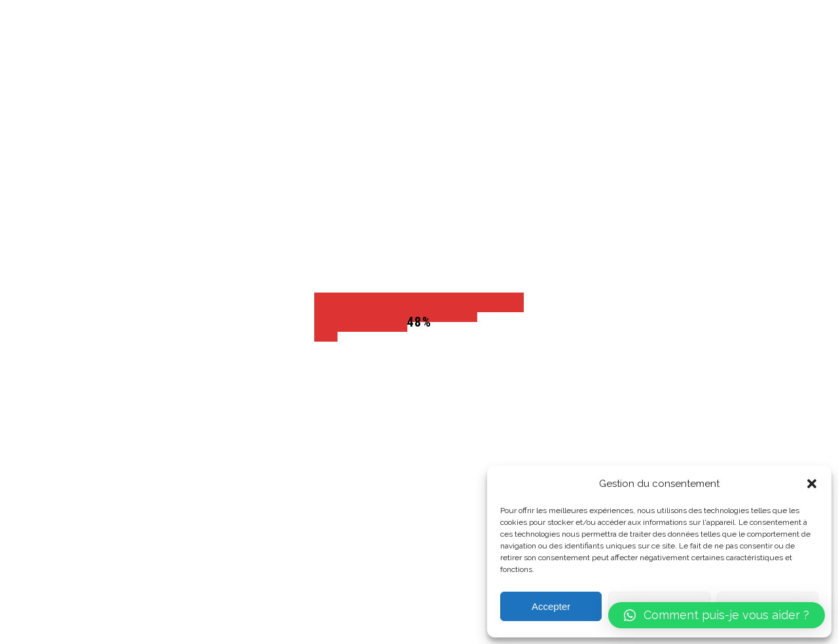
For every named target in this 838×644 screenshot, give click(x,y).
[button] (812, 484)
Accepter (551, 606)
